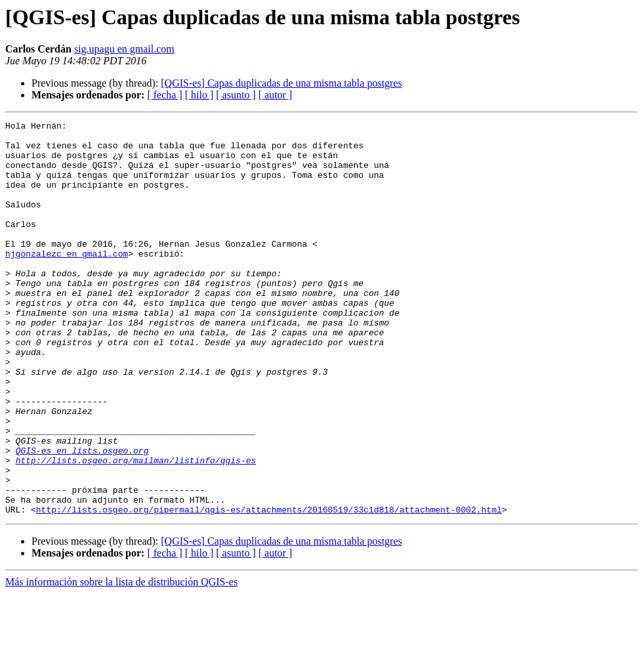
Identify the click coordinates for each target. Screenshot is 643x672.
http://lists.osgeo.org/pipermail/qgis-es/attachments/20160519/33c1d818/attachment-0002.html (269, 588)
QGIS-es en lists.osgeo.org (82, 517)
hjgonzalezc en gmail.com (67, 281)
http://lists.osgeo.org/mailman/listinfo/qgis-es (136, 529)
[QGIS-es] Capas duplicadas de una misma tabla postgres (281, 83)
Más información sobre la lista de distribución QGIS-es (121, 661)
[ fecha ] (164, 95)
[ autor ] (276, 95)
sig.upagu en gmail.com (124, 49)
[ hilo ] (199, 95)
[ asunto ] (236, 95)
